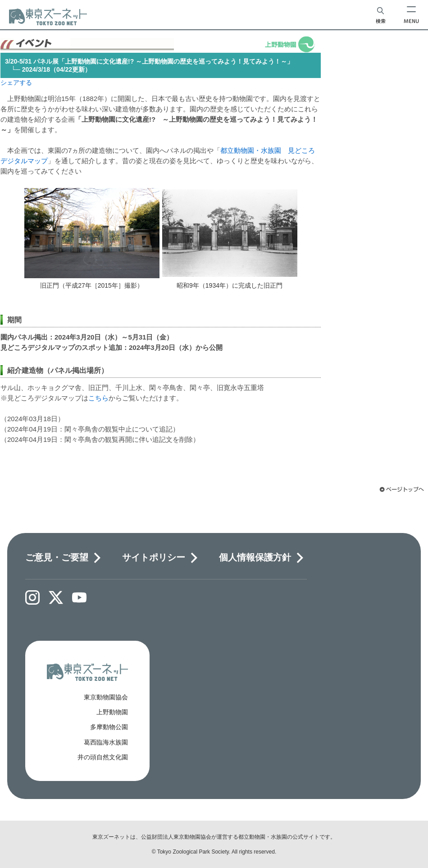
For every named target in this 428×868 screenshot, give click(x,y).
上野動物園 (112, 712)
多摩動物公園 (109, 727)
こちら (98, 398)
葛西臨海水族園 (106, 742)
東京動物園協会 (106, 697)
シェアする (16, 83)
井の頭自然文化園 (103, 757)
